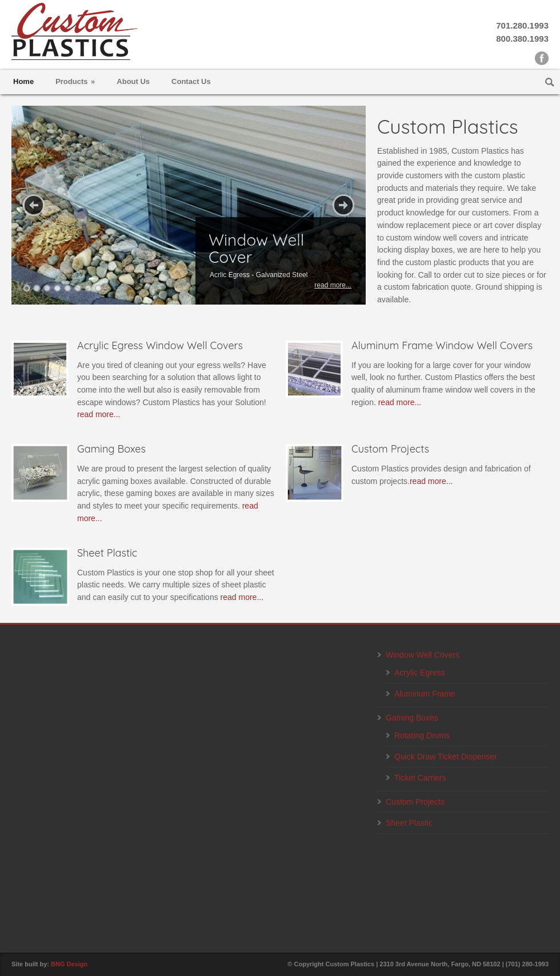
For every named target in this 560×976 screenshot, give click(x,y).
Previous (34, 205)
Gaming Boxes (412, 718)
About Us (133, 81)
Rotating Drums (422, 735)
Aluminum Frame (425, 694)
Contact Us (191, 81)
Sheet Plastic (409, 823)
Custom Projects (415, 802)
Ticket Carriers (420, 778)
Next (343, 205)
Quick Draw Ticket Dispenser (446, 757)
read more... (99, 414)
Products (75, 81)
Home (23, 81)
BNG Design (69, 964)
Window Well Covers (423, 655)
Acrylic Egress (420, 673)
